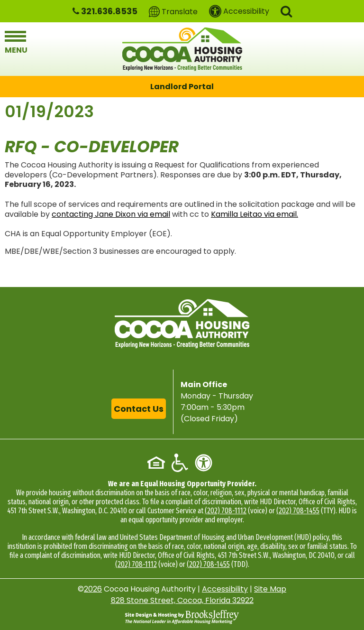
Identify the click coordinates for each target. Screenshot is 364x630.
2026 (93, 589)
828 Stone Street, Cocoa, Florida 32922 (182, 600)
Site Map (270, 589)
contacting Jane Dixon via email (111, 214)
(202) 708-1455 (298, 511)
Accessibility (225, 589)
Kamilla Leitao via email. (255, 214)
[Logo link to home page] (182, 49)
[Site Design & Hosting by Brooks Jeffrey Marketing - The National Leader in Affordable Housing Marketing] (182, 617)
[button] (286, 11)
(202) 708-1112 (226, 511)
